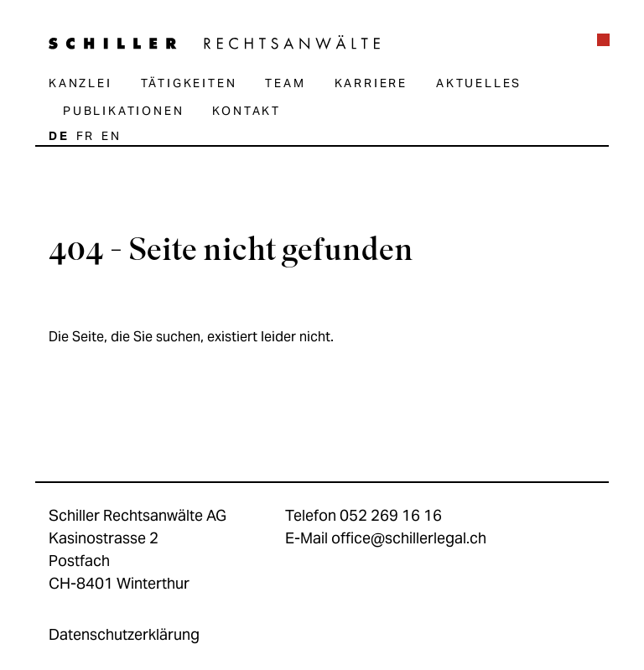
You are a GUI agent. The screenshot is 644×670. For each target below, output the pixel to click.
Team (285, 83)
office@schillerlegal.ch (409, 538)
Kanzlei (80, 83)
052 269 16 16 (391, 515)
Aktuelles (479, 83)
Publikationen (123, 111)
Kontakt (247, 111)
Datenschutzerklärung (124, 634)
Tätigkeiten (189, 83)
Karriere (371, 83)
